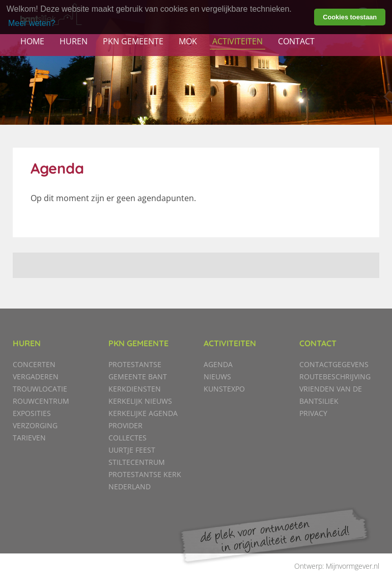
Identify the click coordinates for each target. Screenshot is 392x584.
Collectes (128, 438)
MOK (188, 41)
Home (32, 41)
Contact (296, 41)
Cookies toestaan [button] (350, 17)
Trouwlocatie (40, 389)
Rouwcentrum (41, 401)
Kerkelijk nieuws (140, 401)
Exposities (32, 413)
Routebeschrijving (335, 377)
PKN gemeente (133, 41)
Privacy (313, 413)
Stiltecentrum (137, 462)
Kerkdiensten (135, 389)
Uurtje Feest (132, 450)
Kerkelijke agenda (143, 413)
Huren (74, 41)
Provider (125, 425)
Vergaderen (36, 377)
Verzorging (35, 425)
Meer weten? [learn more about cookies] (32, 23)
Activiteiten (237, 41)
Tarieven (29, 438)
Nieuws (217, 377)
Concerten (34, 364)
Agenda (218, 364)
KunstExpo (224, 389)
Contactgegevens (334, 364)
